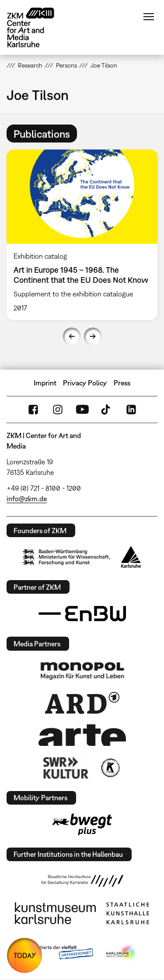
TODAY (25, 955)
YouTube (82, 410)
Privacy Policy (85, 383)
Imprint (45, 383)
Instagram (58, 410)
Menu (149, 17)
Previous (72, 336)
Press (122, 383)
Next (93, 336)
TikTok (107, 410)
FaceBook (33, 410)
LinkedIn (131, 410)
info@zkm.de (27, 499)
